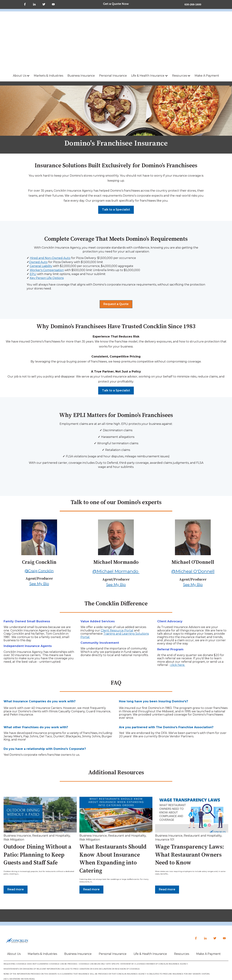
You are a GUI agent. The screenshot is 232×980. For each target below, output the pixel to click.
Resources (180, 37)
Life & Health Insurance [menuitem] (150, 915)
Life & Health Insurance (148, 37)
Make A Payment (207, 37)
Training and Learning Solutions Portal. (115, 597)
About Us (20, 37)
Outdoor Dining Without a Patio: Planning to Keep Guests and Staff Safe (37, 817)
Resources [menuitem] (182, 915)
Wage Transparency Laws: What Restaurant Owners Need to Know (190, 817)
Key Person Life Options (47, 240)
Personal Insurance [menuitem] (113, 915)
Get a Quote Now (116, 4)
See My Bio (39, 545)
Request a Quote (116, 266)
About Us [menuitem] (14, 915)
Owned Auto (38, 224)
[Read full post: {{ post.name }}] (40, 776)
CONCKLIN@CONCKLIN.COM (30, 945)
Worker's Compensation (47, 232)
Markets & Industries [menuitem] (42, 915)
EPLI (33, 236)
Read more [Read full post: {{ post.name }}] (16, 851)
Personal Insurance (113, 37)
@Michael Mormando (116, 533)
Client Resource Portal (117, 592)
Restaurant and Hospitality (51, 797)
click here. (177, 627)
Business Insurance (81, 37)
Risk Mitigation (14, 801)
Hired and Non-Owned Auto (50, 220)
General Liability (41, 228)
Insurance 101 (165, 801)
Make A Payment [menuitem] (208, 915)
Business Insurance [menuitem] (78, 915)
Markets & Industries (48, 37)
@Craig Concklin (39, 532)
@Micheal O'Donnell (193, 533)
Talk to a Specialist (116, 171)
